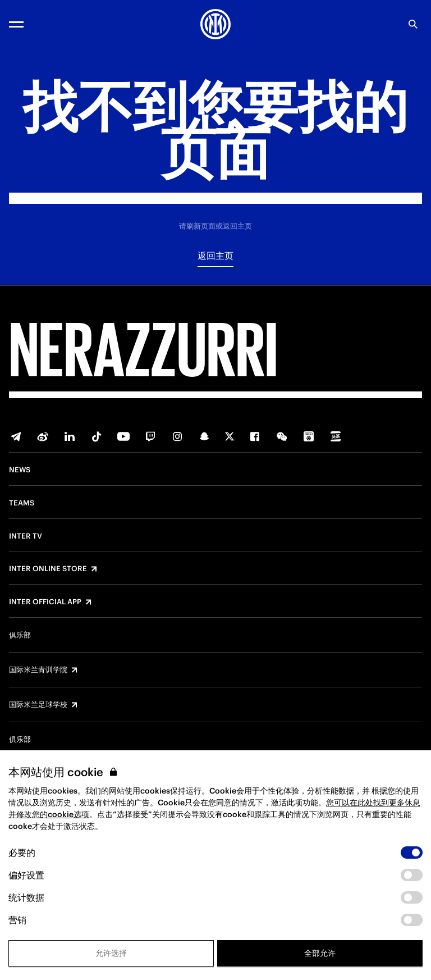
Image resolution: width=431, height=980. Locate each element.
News (20, 470)
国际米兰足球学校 (38, 705)
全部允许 (320, 953)
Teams (22, 503)
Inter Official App (45, 602)
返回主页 (215, 256)
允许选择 (111, 953)
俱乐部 (20, 635)
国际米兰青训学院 (38, 670)
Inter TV (26, 536)
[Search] (413, 24)
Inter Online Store (48, 569)
